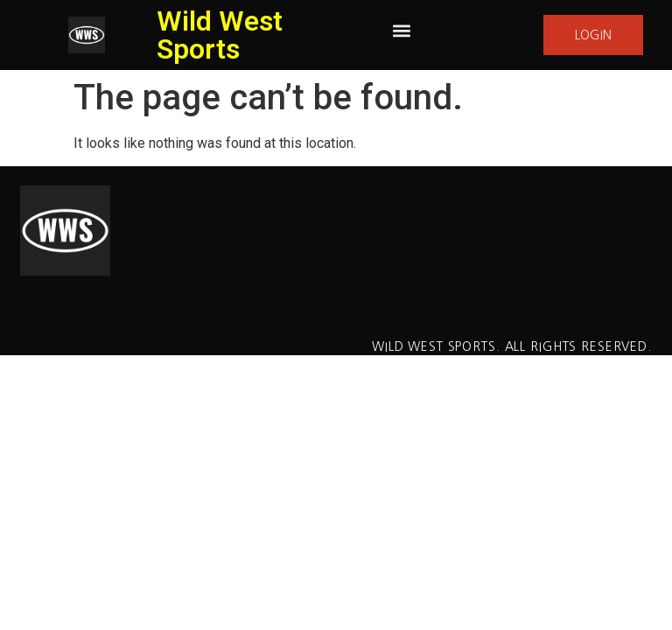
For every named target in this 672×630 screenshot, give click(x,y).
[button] (401, 31)
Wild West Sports (220, 35)
